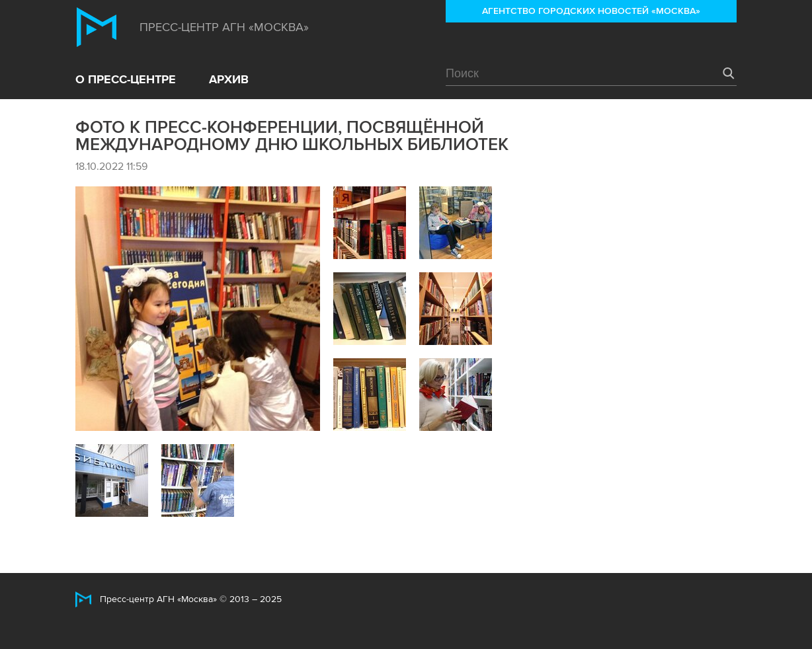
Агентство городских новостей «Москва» (591, 11)
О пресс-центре (126, 79)
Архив (229, 79)
